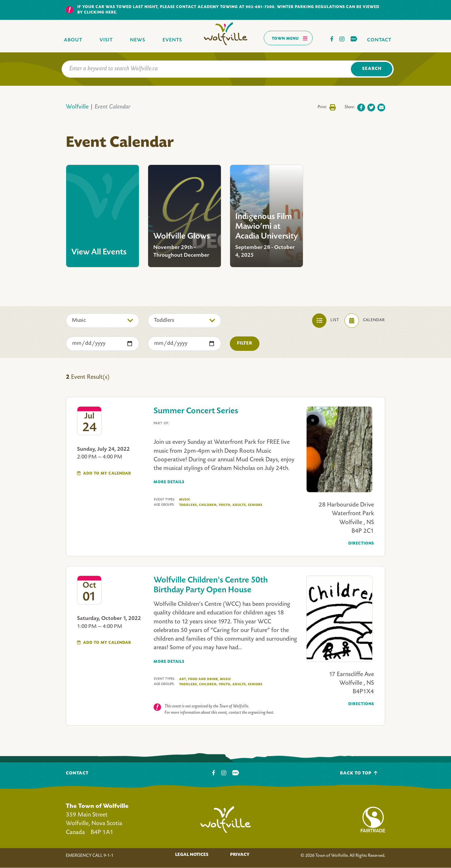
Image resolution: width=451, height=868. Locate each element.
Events (172, 40)
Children (208, 505)
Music (185, 500)
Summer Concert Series (196, 411)
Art (183, 679)
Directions (361, 544)
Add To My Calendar (107, 474)
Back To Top (359, 773)
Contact (379, 40)
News (138, 40)
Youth (225, 505)
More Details (169, 482)
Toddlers (189, 505)
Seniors (255, 505)
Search (372, 69)
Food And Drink (204, 679)
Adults (240, 505)
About (73, 40)
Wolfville (77, 107)
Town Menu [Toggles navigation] (290, 38)
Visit (106, 40)
